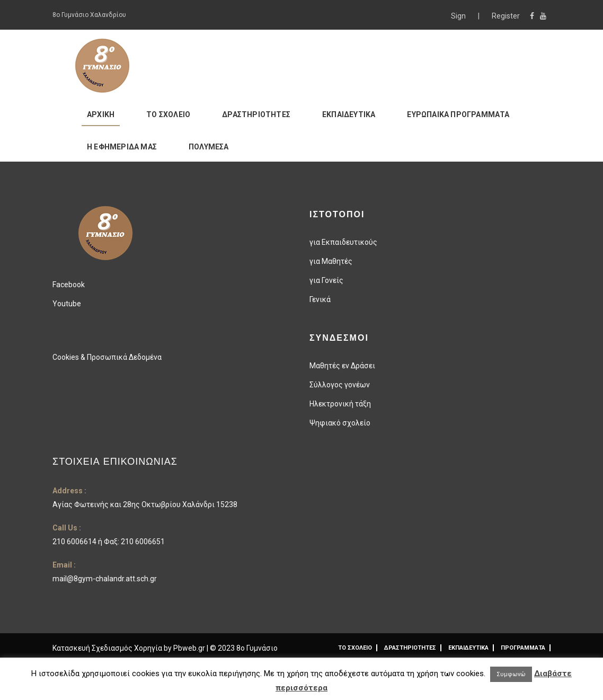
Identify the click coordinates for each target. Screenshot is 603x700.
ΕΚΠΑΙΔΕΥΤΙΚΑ (349, 114)
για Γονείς (326, 280)
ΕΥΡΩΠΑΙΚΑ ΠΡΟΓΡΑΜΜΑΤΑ (458, 114)
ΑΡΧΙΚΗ (101, 114)
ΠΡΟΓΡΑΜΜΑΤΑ (523, 648)
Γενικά (320, 299)
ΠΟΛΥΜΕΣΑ (209, 147)
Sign (459, 16)
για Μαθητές (331, 261)
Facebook (69, 285)
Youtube (67, 304)
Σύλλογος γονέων (340, 385)
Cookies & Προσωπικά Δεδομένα (107, 357)
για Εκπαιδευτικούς (343, 242)
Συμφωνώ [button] (511, 674)
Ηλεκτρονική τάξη (340, 404)
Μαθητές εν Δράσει (342, 366)
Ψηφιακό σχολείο (340, 423)
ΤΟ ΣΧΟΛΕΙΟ (168, 114)
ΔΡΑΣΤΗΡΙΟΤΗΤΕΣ (256, 114)
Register (506, 16)
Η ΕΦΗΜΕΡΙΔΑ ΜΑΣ (122, 147)
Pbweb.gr (190, 648)
